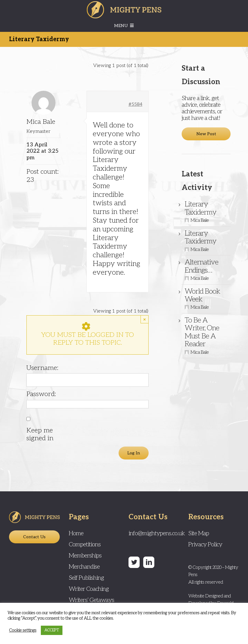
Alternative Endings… (201, 266)
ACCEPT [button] (52, 630)
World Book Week (202, 295)
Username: (42, 368)
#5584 (135, 104)
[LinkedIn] (149, 562)
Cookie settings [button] (23, 630)
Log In (134, 453)
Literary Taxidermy (201, 208)
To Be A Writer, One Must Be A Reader (202, 332)
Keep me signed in (40, 434)
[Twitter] (134, 562)
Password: (41, 394)
